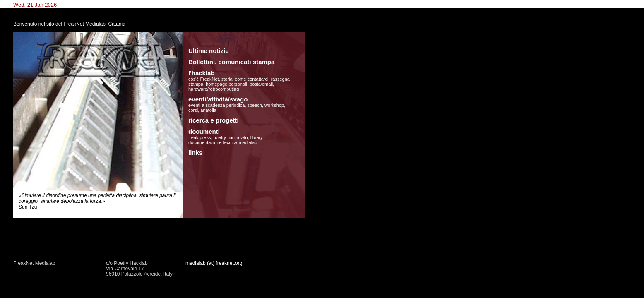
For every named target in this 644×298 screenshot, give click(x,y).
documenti (204, 131)
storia (227, 79)
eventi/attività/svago (218, 99)
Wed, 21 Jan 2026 (35, 5)
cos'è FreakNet (204, 79)
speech (255, 105)
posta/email (261, 84)
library (256, 137)
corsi (193, 110)
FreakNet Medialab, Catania (94, 24)
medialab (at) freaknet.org (214, 263)
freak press (199, 137)
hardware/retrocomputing (214, 89)
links (195, 153)
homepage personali (226, 84)
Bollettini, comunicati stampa (231, 62)
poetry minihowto (231, 137)
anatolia (208, 110)
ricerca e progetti (214, 120)
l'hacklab (202, 73)
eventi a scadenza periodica (216, 105)
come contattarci (252, 79)
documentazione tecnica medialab (223, 142)
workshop (274, 105)
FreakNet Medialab (34, 263)
